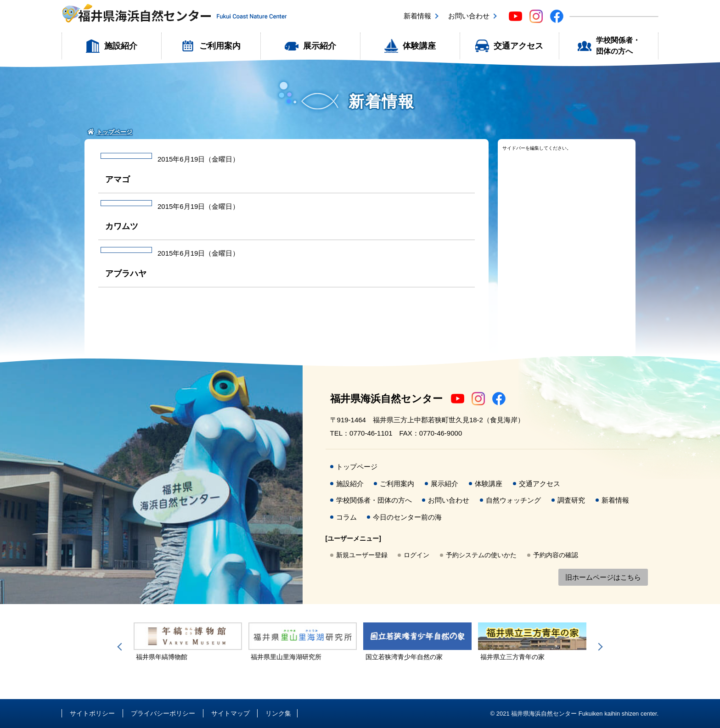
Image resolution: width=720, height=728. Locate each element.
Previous (121, 647)
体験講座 (419, 46)
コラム (346, 517)
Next (599, 647)
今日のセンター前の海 (407, 517)
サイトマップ (231, 713)
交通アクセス (518, 46)
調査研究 (571, 500)
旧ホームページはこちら (603, 577)
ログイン (416, 555)
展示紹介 (320, 46)
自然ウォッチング (513, 500)
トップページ (357, 467)
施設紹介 (121, 46)
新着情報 (417, 16)
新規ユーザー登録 (362, 555)
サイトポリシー (92, 713)
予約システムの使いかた (481, 555)
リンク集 (278, 713)
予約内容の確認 (556, 555)
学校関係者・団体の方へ (618, 46)
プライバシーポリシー (163, 713)
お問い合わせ (469, 16)
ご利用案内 (220, 46)
